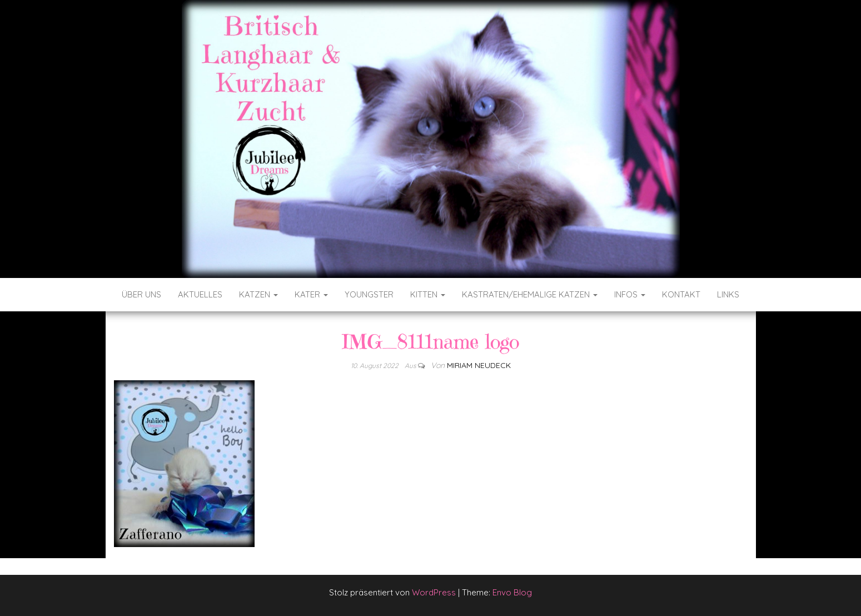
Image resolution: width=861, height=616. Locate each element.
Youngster (369, 294)
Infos (630, 294)
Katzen (258, 294)
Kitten (428, 294)
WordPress (434, 592)
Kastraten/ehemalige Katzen (530, 294)
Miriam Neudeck (479, 365)
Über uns (141, 294)
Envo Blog (512, 592)
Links (728, 294)
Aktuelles (200, 294)
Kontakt (681, 294)
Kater (311, 294)
